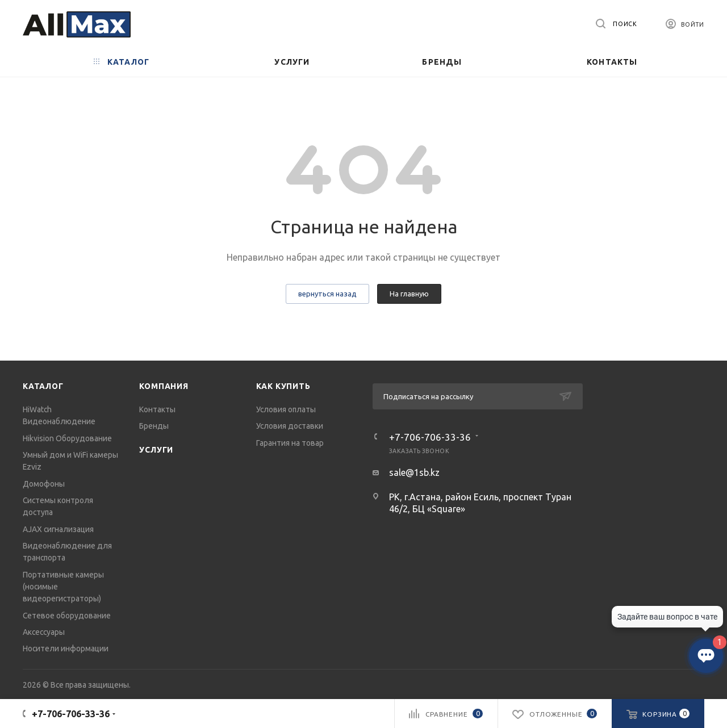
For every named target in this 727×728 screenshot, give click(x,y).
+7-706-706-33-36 (430, 437)
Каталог (43, 386)
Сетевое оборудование (67, 616)
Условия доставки (290, 426)
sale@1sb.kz (414, 472)
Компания (164, 386)
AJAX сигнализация (58, 529)
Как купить (283, 386)
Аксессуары (44, 632)
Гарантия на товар (290, 443)
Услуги (156, 450)
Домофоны (44, 484)
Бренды (154, 426)
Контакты (157, 409)
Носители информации (66, 648)
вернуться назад (327, 294)
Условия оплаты (286, 409)
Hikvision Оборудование (67, 438)
